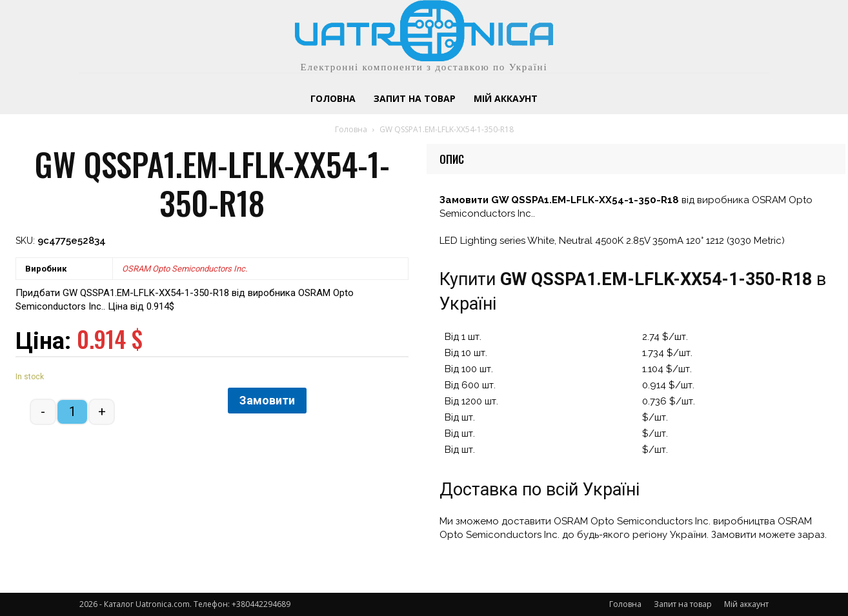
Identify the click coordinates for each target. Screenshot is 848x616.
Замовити (267, 400)
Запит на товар (683, 604)
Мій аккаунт (746, 604)
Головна (351, 129)
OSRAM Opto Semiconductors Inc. (185, 269)
